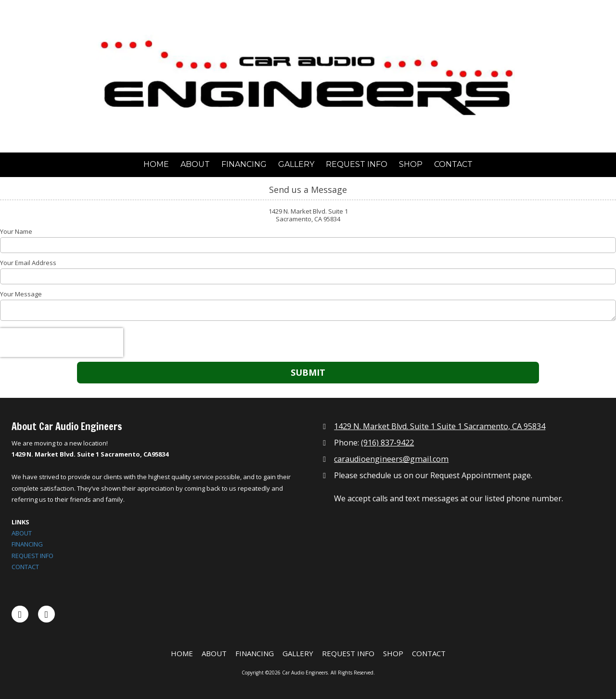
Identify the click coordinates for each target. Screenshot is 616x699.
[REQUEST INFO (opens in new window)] (357, 165)
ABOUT (22, 533)
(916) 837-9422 (387, 443)
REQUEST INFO (32, 556)
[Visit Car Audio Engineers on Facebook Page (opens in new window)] (20, 614)
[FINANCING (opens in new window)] (244, 165)
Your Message (21, 294)
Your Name (16, 231)
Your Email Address (28, 263)
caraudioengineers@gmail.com (391, 459)
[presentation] (62, 343)
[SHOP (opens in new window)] (411, 165)
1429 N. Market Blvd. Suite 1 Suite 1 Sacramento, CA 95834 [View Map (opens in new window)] (440, 426)
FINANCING (27, 544)
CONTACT (25, 567)
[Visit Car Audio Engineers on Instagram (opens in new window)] (46, 614)
